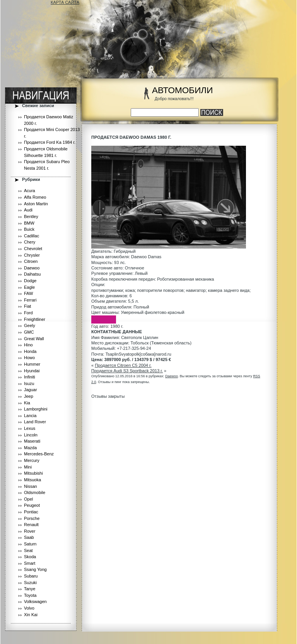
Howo (29, 358)
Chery (30, 242)
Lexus (30, 428)
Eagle (29, 287)
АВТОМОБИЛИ (182, 90)
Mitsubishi (33, 473)
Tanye (30, 589)
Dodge (30, 281)
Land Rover (35, 422)
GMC (29, 332)
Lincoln (31, 435)
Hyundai (32, 371)
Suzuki (30, 583)
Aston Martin (36, 204)
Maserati (32, 441)
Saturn (30, 544)
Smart (30, 563)
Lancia (30, 416)
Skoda (30, 557)
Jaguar (31, 390)
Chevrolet (33, 249)
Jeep (29, 396)
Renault (31, 525)
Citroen (31, 261)
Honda (30, 351)
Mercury (32, 460)
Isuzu (29, 383)
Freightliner (35, 319)
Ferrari (30, 300)
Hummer (32, 364)
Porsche (32, 518)
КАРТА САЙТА (65, 2)
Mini (28, 467)
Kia (27, 403)
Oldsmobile (35, 492)
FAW (28, 293)
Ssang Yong (35, 569)
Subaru (31, 576)
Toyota (30, 595)
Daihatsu (32, 274)
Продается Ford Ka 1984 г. (50, 142)
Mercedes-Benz (39, 454)
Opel (28, 499)
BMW (29, 223)
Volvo (29, 608)
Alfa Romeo (35, 197)
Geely (30, 325)
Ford (28, 313)
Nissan (31, 486)
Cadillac (32, 236)
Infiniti (30, 377)
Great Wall (34, 339)
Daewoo (32, 268)
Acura (30, 191)
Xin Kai (31, 615)
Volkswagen (35, 601)
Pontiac (31, 512)
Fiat (27, 306)
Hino (28, 345)
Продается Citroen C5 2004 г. (123, 365)
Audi (28, 210)
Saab (29, 537)
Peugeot (32, 505)
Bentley (31, 216)
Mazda (30, 448)
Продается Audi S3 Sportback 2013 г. (127, 371)
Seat (28, 550)
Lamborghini (36, 409)
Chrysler (32, 255)
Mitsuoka (32, 480)
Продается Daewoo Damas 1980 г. (131, 137)
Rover (30, 531)
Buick (29, 229)
